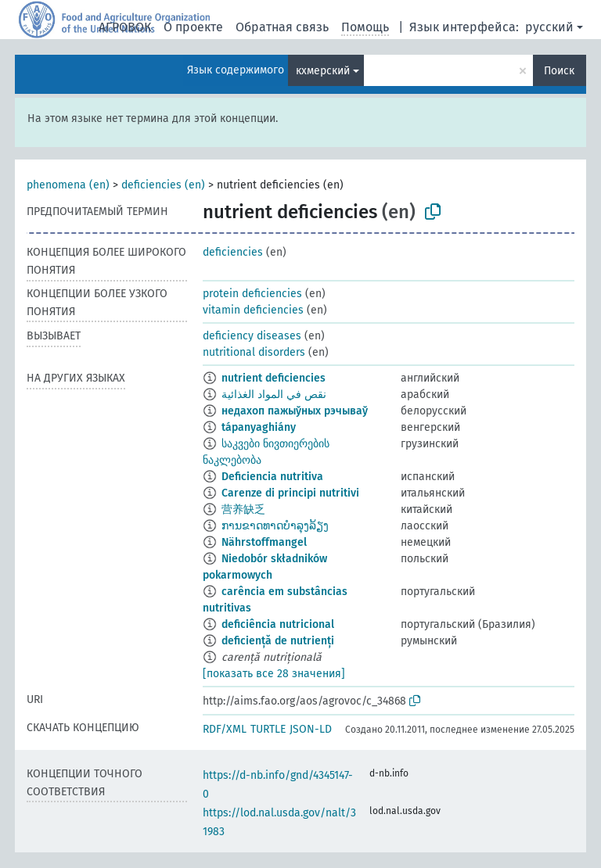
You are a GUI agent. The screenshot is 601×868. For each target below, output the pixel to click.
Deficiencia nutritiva (272, 477)
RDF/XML (225, 729)
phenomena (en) (68, 185)
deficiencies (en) (163, 185)
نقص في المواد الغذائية (274, 395)
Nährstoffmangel (264, 542)
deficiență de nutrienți (278, 641)
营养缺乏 (243, 509)
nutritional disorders (254, 352)
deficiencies (233, 252)
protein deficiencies (252, 294)
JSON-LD (311, 729)
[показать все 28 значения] (274, 674)
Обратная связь (282, 27)
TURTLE (268, 729)
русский (549, 27)
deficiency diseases (252, 336)
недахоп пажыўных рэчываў (295, 411)
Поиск (559, 71)
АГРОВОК (125, 27)
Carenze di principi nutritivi (290, 493)
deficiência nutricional (278, 624)
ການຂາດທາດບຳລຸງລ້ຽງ (275, 526)
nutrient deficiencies (274, 378)
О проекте (193, 27)
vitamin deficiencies (253, 310)
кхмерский (323, 71)
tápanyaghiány (259, 427)
